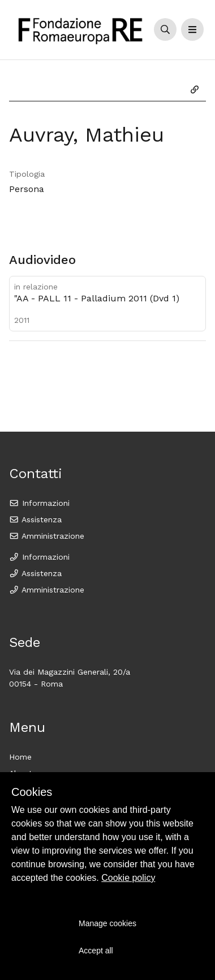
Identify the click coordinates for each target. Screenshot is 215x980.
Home (20, 757)
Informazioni (39, 503)
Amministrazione (47, 536)
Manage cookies (107, 923)
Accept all (96, 951)
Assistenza (35, 519)
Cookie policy (128, 878)
